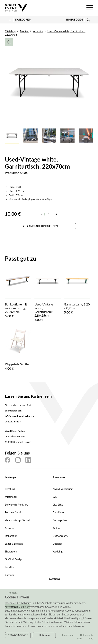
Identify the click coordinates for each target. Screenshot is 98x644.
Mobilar (24, 31)
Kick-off (57, 528)
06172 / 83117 (13, 422)
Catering (10, 575)
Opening (57, 544)
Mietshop (10, 31)
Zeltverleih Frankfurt (16, 505)
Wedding (58, 551)
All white (38, 31)
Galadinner (59, 512)
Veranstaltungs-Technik (18, 520)
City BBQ (58, 505)
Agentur (9, 528)
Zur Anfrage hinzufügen (40, 226)
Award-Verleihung (63, 489)
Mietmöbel (11, 497)
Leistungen (11, 477)
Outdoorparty (60, 536)
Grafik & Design (14, 559)
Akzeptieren (18, 635)
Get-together (60, 520)
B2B (55, 497)
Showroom (11, 551)
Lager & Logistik (14, 544)
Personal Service (14, 512)
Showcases (59, 477)
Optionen (44, 635)
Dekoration (11, 536)
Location (10, 567)
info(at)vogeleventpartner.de (20, 416)
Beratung (10, 489)
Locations (54, 579)
